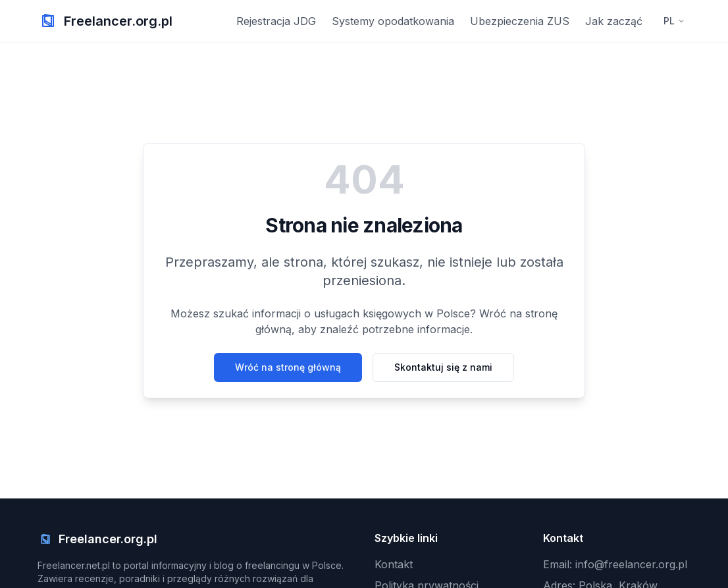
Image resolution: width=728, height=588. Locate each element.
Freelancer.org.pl (118, 21)
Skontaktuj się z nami (443, 367)
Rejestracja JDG (276, 21)
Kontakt (394, 564)
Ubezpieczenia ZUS (520, 21)
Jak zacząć (614, 21)
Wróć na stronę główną (288, 367)
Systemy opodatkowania (393, 21)
